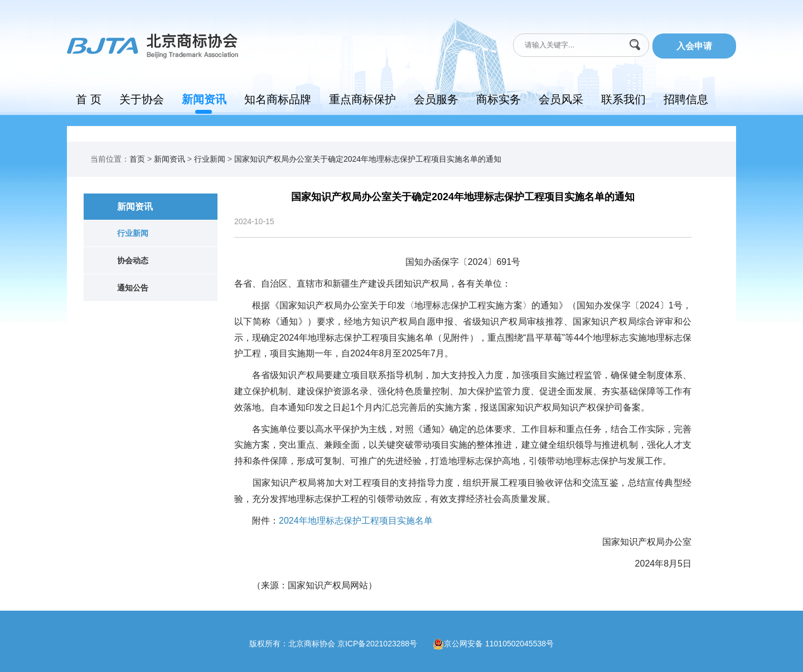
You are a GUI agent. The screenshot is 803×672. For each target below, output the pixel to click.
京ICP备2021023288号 (385, 643)
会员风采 (561, 99)
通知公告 (133, 288)
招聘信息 (686, 99)
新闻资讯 (204, 99)
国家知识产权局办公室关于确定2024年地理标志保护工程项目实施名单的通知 (368, 159)
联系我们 (623, 99)
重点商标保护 (362, 99)
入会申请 (694, 46)
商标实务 (499, 99)
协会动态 (133, 260)
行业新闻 (210, 159)
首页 (137, 159)
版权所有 (265, 643)
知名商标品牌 (278, 99)
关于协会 (142, 99)
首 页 (89, 99)
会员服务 (436, 99)
